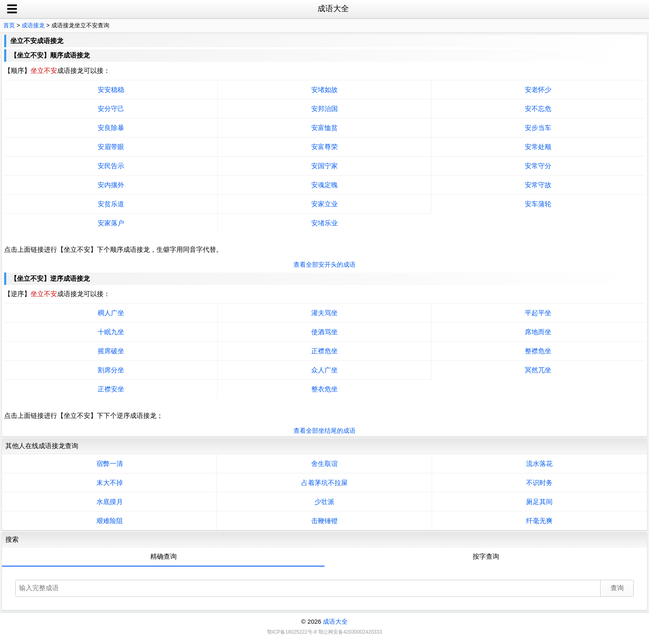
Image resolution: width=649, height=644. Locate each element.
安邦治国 (324, 109)
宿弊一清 (110, 464)
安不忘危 (538, 109)
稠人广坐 (111, 313)
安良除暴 (111, 128)
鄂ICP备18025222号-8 (292, 632)
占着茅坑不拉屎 (324, 483)
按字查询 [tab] (486, 556)
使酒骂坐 (324, 332)
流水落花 (539, 464)
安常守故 (538, 185)
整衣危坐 (324, 389)
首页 (9, 25)
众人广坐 (324, 370)
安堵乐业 (324, 223)
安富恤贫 (324, 128)
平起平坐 (538, 313)
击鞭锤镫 (324, 521)
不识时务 (539, 483)
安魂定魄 (324, 185)
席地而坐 (538, 332)
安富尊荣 (324, 147)
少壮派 (324, 502)
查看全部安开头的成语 (324, 264)
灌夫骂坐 (324, 313)
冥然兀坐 (538, 370)
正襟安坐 (111, 389)
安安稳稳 (111, 90)
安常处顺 (538, 147)
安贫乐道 (111, 204)
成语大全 (335, 621)
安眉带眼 (111, 147)
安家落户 (111, 223)
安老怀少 (538, 90)
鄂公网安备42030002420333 (350, 632)
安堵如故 (324, 90)
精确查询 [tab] (163, 556)
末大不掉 (110, 483)
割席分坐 (111, 370)
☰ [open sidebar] (12, 9)
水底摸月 (110, 502)
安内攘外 (111, 185)
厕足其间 (539, 502)
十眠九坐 (111, 332)
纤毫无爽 (539, 521)
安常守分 (538, 166)
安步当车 (538, 128)
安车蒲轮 (538, 204)
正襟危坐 (324, 351)
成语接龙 (33, 25)
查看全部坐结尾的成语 (324, 431)
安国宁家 (324, 166)
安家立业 (324, 204)
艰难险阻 (110, 521)
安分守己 (111, 109)
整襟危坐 (538, 351)
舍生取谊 (324, 464)
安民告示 (111, 166)
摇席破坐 (111, 351)
